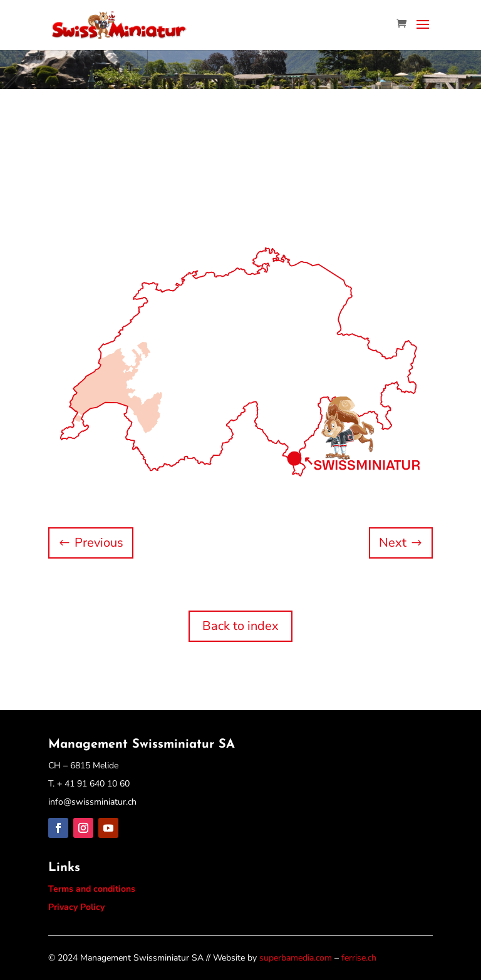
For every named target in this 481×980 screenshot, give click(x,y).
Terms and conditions (92, 889)
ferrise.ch (359, 958)
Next (393, 543)
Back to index (240, 626)
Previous (99, 543)
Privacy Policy (76, 907)
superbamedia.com (296, 958)
